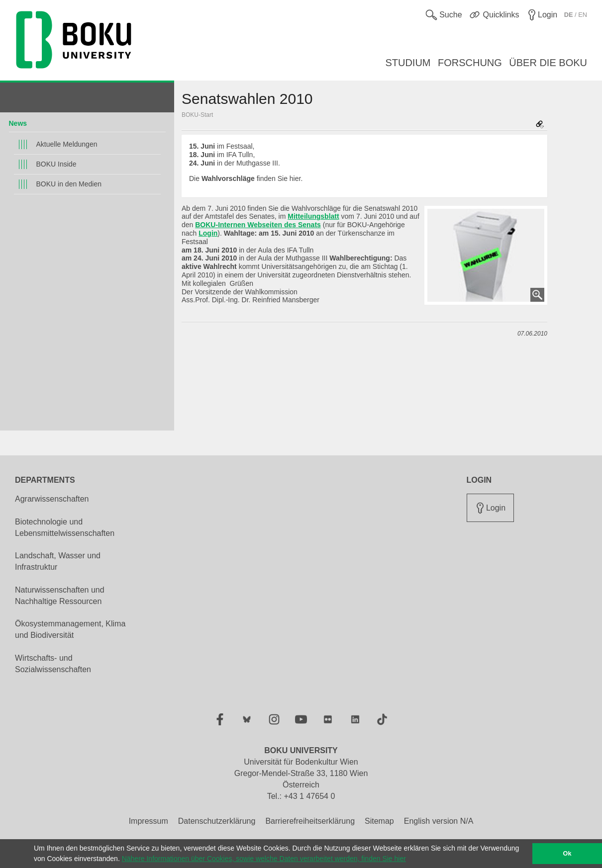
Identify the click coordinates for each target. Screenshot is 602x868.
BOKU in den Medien (69, 184)
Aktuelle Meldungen (67, 144)
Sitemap (379, 821)
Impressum (149, 821)
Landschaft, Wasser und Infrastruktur (58, 561)
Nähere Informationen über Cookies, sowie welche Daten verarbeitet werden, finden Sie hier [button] (264, 859)
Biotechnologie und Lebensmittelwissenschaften (65, 527)
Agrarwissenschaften (52, 499)
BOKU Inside (56, 164)
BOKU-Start (197, 115)
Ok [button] (567, 854)
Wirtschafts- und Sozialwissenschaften (53, 664)
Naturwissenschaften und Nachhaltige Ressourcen (60, 596)
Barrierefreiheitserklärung (310, 821)
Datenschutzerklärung (217, 821)
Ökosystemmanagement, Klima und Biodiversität (70, 629)
